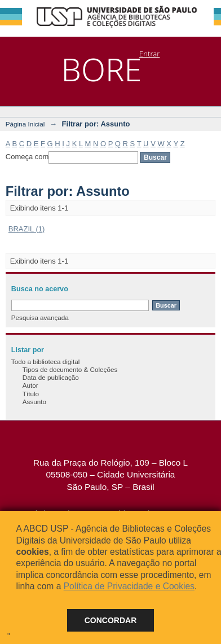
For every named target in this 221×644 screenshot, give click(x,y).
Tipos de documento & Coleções (70, 369)
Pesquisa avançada (40, 317)
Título (31, 394)
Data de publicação (51, 377)
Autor (30, 385)
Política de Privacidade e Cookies (129, 586)
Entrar (149, 54)
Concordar (111, 620)
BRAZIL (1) (27, 229)
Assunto (34, 402)
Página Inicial (25, 124)
